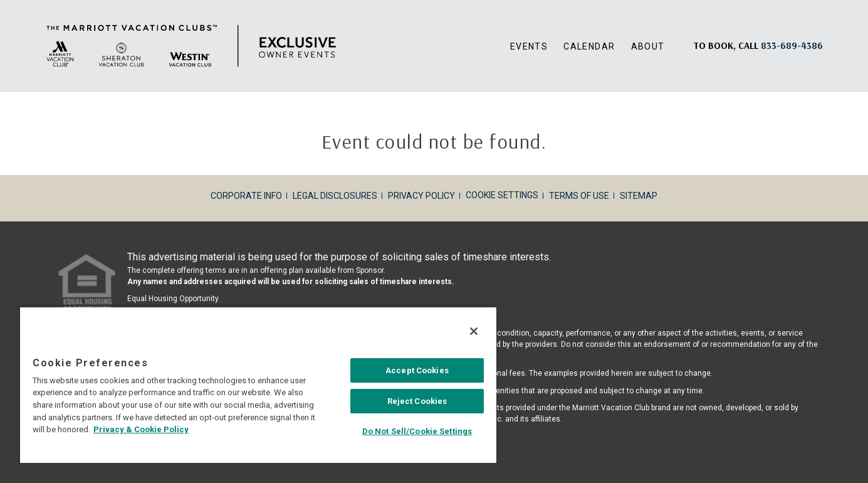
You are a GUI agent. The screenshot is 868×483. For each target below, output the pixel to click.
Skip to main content (0, 0)
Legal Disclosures (335, 196)
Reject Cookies (417, 401)
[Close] (474, 331)
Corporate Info (246, 196)
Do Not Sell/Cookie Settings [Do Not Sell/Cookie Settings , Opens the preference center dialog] (417, 431)
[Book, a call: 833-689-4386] (792, 45)
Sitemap (639, 196)
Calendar (589, 46)
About (648, 46)
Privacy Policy (421, 196)
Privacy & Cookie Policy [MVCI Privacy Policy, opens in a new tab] (141, 429)
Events (529, 46)
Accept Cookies (417, 370)
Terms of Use (579, 196)
